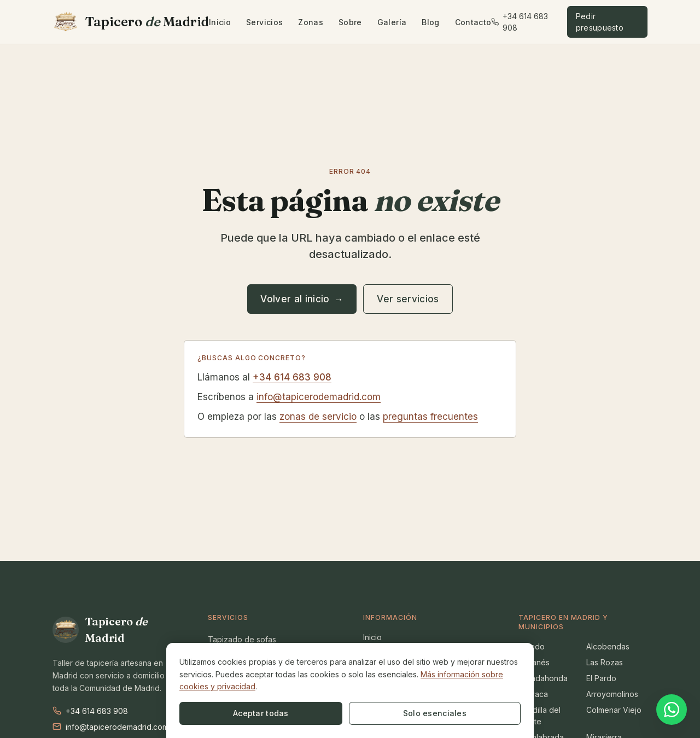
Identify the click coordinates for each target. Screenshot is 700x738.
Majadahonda (543, 678)
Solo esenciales (307, 713)
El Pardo (601, 678)
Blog (430, 22)
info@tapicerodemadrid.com (319, 397)
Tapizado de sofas (242, 639)
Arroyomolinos (612, 694)
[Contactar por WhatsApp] (672, 708)
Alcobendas (608, 646)
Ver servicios (408, 299)
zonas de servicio (318, 417)
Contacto (473, 22)
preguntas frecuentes (430, 417)
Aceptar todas (218, 713)
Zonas (311, 22)
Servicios (264, 22)
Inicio (220, 22)
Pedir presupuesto (600, 22)
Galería (392, 22)
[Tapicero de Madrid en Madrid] (131, 22)
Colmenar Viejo (614, 710)
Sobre (350, 22)
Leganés (534, 662)
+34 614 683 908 (519, 22)
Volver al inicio (302, 299)
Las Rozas (605, 662)
